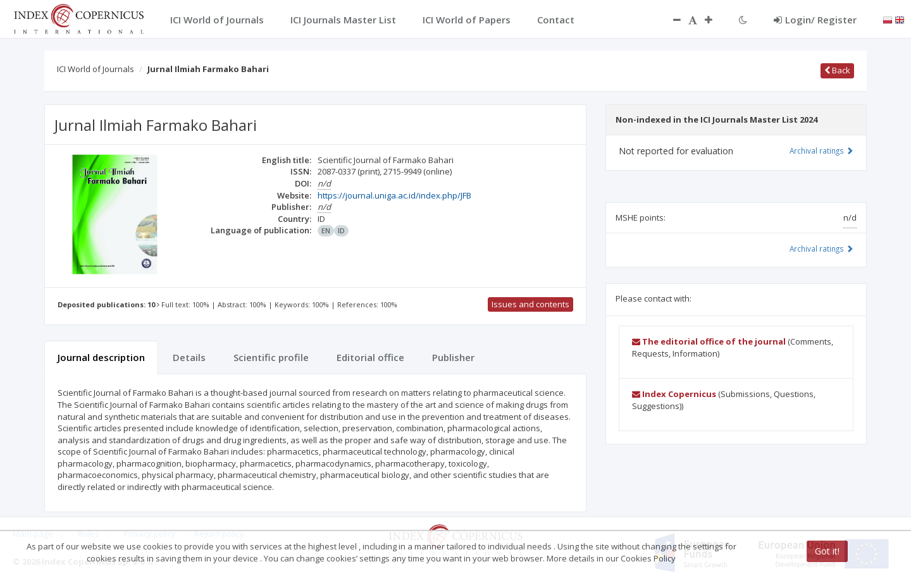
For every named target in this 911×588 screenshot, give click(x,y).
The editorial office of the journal (709, 341)
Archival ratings (821, 150)
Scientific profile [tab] (271, 357)
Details (189, 357)
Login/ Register (815, 20)
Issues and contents (530, 304)
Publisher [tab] (453, 357)
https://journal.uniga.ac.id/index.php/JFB (394, 195)
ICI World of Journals (96, 69)
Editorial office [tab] (370, 357)
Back (837, 70)
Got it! (827, 551)
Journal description (101, 357)
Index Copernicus (674, 394)
